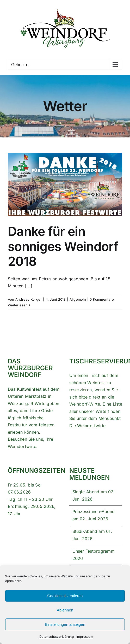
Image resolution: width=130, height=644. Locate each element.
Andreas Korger (29, 299)
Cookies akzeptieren (65, 596)
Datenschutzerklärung (57, 637)
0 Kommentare (102, 299)
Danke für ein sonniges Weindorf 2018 (63, 246)
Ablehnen (65, 610)
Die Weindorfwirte (88, 426)
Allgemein (78, 299)
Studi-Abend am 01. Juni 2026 (92, 535)
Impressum (85, 637)
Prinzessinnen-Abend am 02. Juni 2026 (94, 515)
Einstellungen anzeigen (65, 624)
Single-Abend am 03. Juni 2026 (94, 495)
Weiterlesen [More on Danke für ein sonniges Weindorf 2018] (18, 305)
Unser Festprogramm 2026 (94, 555)
